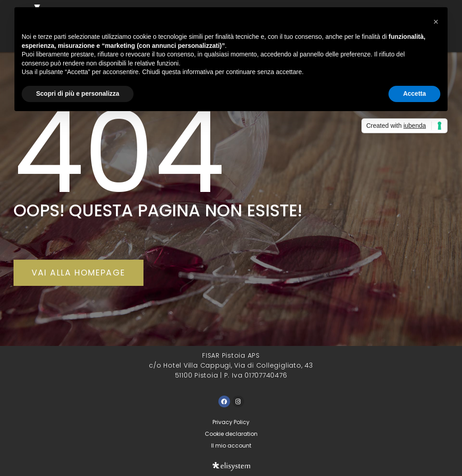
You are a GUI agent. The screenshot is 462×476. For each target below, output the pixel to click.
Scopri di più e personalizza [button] (78, 93)
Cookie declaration (231, 434)
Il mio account (231, 446)
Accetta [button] (414, 93)
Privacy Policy (231, 422)
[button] (436, 22)
